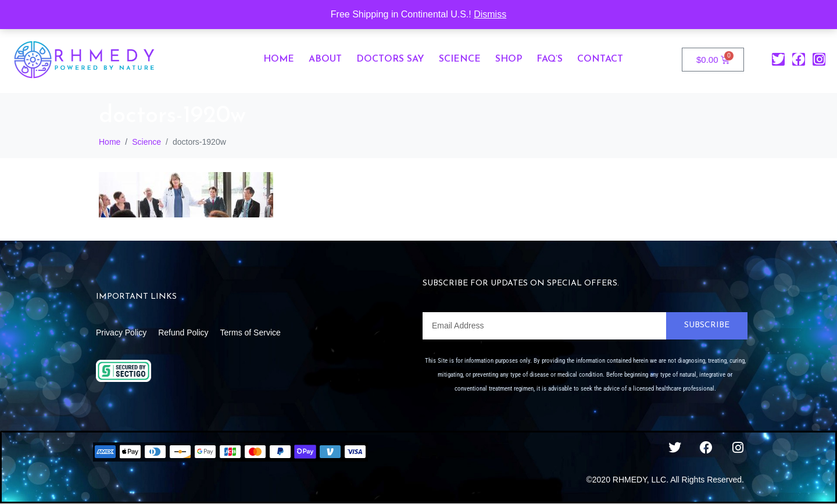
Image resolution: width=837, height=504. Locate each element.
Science (460, 59)
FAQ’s (550, 59)
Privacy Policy (121, 333)
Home (279, 59)
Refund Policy (183, 333)
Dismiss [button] (490, 14)
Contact (600, 59)
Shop (509, 59)
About (325, 59)
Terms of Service (251, 333)
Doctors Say (390, 59)
